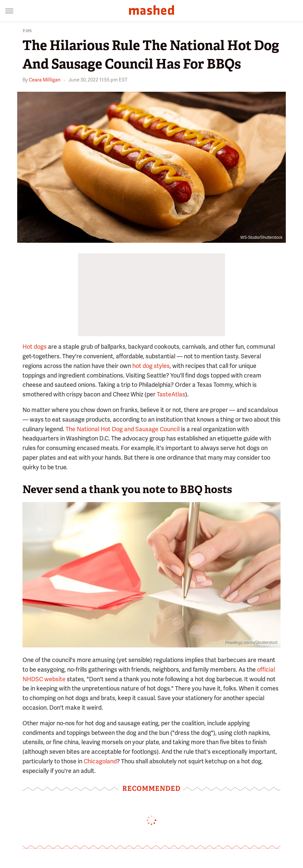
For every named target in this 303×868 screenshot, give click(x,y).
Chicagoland (100, 761)
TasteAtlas (171, 394)
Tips (27, 31)
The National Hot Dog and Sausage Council (123, 429)
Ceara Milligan (45, 80)
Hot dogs (35, 347)
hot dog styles (151, 366)
